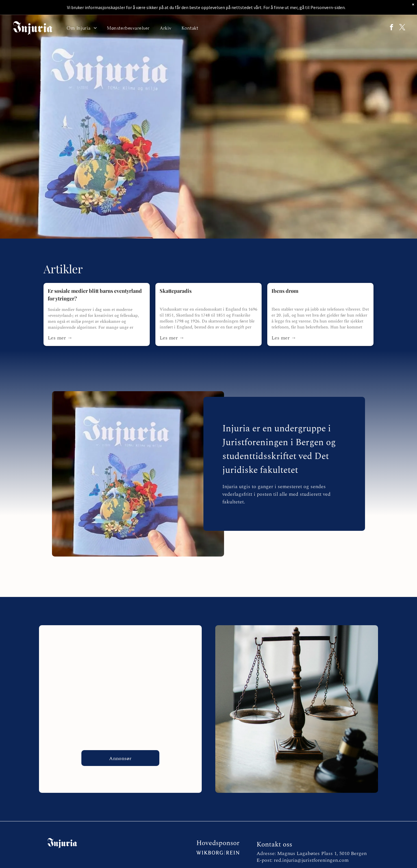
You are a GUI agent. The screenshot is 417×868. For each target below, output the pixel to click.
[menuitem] (82, 28)
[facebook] (387, 28)
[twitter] (401, 28)
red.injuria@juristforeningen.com (311, 860)
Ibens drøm (285, 291)
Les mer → (60, 338)
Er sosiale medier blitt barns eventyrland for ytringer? (95, 295)
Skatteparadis (176, 291)
